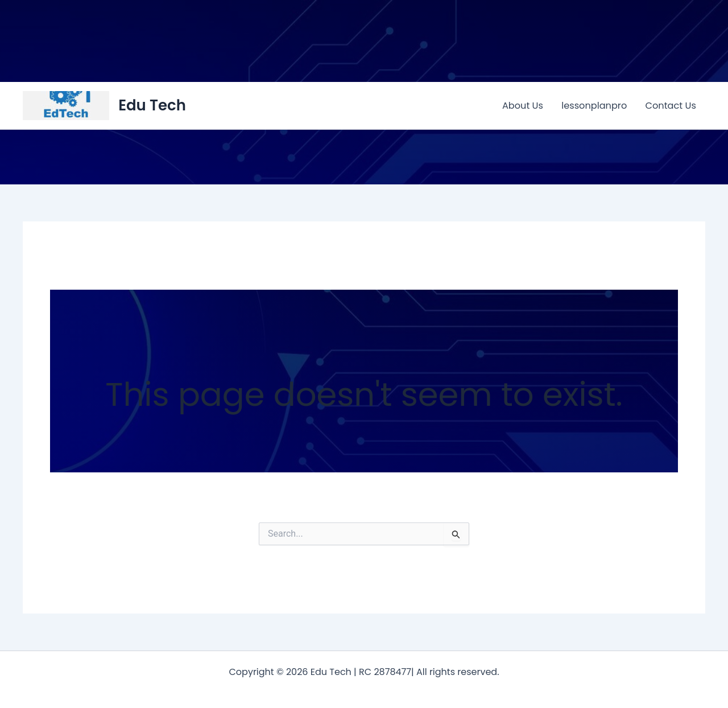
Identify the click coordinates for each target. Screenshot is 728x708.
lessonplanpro (594, 106)
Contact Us (671, 106)
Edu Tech (152, 105)
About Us (523, 106)
